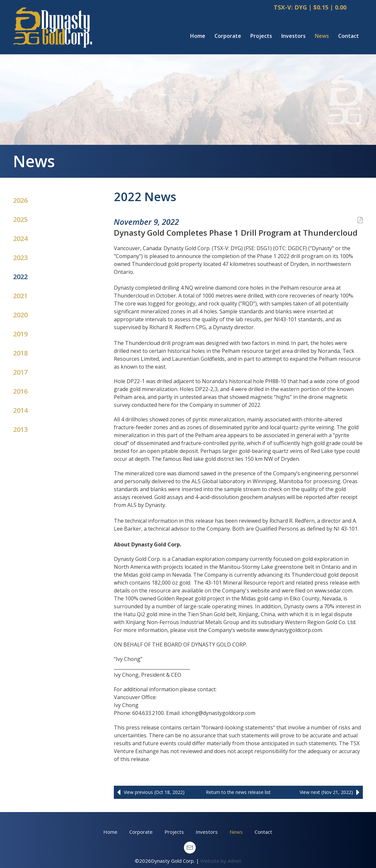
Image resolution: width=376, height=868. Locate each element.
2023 (20, 258)
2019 (20, 334)
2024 (20, 238)
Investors (293, 36)
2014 (20, 410)
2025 (20, 219)
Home (198, 36)
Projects (261, 36)
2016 (20, 391)
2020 (20, 315)
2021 (20, 296)
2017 (20, 372)
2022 (20, 277)
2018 (20, 353)
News (322, 36)
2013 (20, 429)
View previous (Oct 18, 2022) (149, 792)
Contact (349, 36)
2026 (20, 200)
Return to (238, 792)
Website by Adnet (221, 861)
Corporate (228, 36)
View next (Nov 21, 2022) (331, 792)
